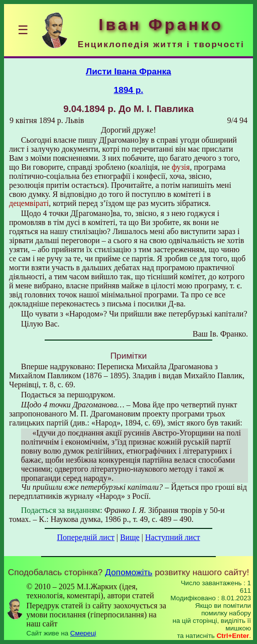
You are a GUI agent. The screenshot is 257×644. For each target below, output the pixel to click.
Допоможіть (128, 572)
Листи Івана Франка (128, 71)
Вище (130, 537)
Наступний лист (172, 537)
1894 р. (129, 90)
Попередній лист (86, 537)
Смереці (83, 633)
